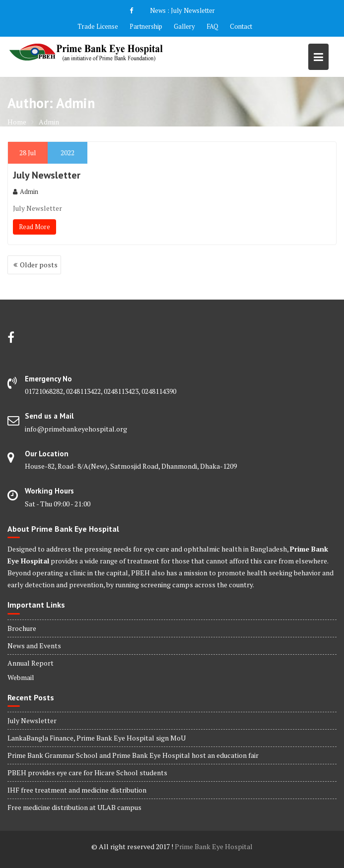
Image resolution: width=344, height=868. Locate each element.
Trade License (98, 26)
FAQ (212, 26)
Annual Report (31, 663)
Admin (26, 191)
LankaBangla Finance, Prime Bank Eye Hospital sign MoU (97, 738)
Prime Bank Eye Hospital (214, 846)
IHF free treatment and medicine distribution (77, 790)
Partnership (146, 26)
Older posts (39, 265)
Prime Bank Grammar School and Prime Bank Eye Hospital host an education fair (133, 755)
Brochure (22, 628)
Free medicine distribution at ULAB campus (74, 807)
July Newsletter (193, 10)
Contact (241, 26)
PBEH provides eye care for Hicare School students (87, 773)
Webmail (21, 677)
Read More (34, 227)
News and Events (34, 646)
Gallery (184, 26)
